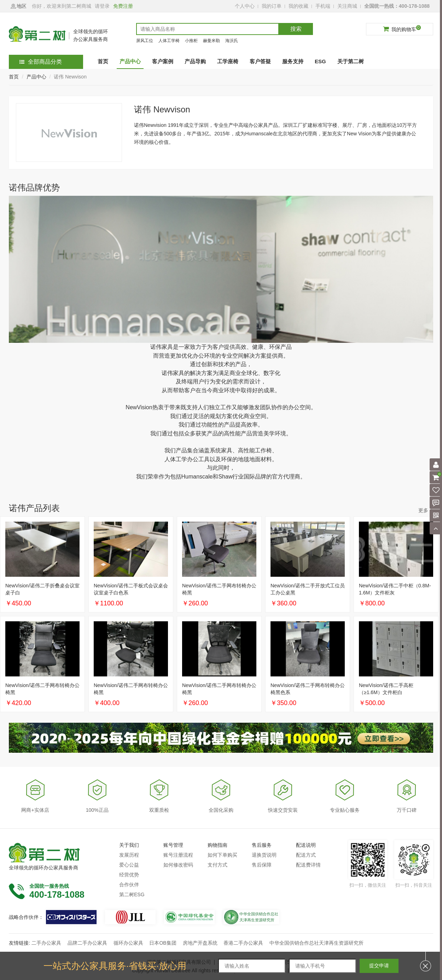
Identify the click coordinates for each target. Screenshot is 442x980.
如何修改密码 (178, 865)
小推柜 (191, 41)
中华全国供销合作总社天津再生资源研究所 (316, 943)
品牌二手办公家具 (87, 943)
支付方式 (217, 865)
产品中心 (36, 77)
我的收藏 (298, 6)
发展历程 (129, 855)
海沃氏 (232, 41)
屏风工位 (145, 41)
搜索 (296, 29)
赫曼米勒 (211, 41)
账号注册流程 (178, 855)
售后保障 (262, 865)
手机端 (323, 6)
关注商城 (347, 6)
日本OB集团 (163, 943)
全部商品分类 (41, 62)
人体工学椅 (169, 41)
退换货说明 (264, 855)
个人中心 (245, 6)
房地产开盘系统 (200, 943)
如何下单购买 (222, 855)
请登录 (102, 6)
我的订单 (272, 6)
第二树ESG (132, 894)
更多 (423, 510)
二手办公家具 (46, 943)
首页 (14, 77)
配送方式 (306, 855)
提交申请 (379, 966)
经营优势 (129, 875)
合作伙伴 (129, 885)
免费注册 (123, 6)
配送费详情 (308, 865)
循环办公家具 (128, 943)
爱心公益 (129, 865)
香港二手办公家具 (243, 943)
